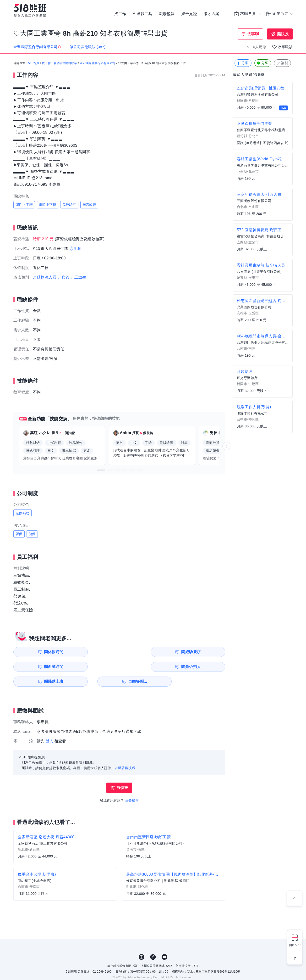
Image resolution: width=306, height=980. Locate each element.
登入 (50, 726)
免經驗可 (69, 205)
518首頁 (34, 63)
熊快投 (283, 34)
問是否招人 (204, 652)
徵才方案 (212, 14)
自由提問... (96, 667)
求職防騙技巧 (125, 753)
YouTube (164, 942)
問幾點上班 (41, 667)
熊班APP (295, 945)
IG (142, 942)
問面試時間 (150, 652)
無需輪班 (89, 205)
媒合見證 (189, 14)
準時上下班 (48, 205)
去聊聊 (253, 34)
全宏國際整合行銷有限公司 (98, 63)
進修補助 (22, 513)
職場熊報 (167, 14)
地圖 (78, 249)
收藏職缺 (285, 47)
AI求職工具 (142, 14)
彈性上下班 (24, 205)
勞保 (19, 534)
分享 (243, 63)
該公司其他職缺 (88, 47)
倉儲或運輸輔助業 (65, 63)
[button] (101, 470)
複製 (282, 63)
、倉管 (63, 277)
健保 (32, 534)
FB (153, 942)
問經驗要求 (95, 652)
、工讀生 (78, 277)
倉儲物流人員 (45, 277)
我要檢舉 (132, 785)
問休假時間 (41, 652)
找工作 (120, 14)
